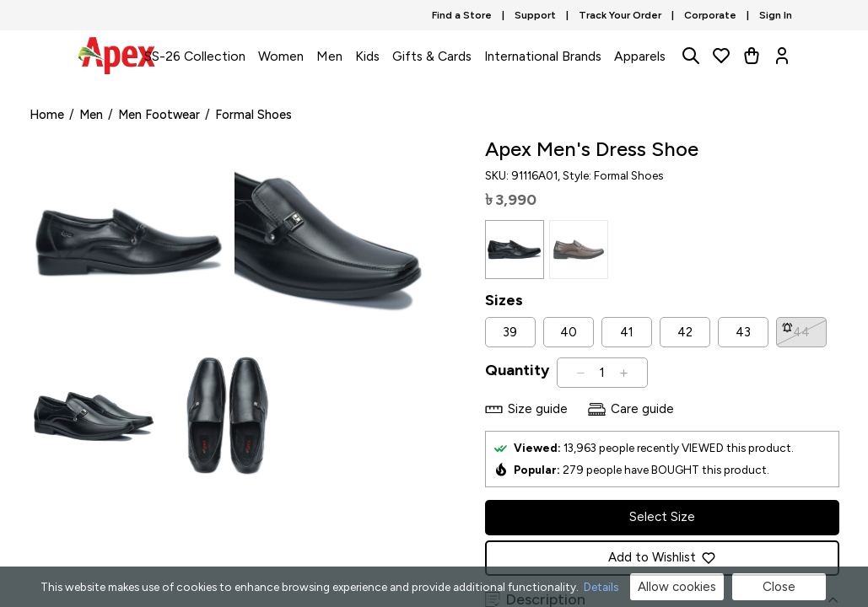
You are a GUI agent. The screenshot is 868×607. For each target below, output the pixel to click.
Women (281, 56)
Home (47, 115)
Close (779, 587)
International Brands (543, 56)
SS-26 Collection (195, 56)
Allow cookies (677, 587)
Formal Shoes (253, 115)
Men (329, 56)
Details (601, 587)
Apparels (640, 56)
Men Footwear (159, 115)
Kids (367, 56)
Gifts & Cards (432, 56)
